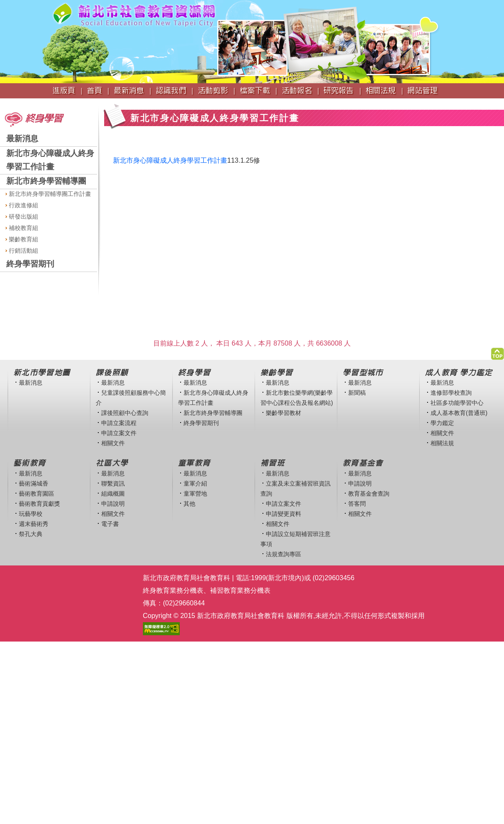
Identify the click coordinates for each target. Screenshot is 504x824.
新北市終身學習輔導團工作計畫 (48, 194)
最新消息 (22, 139)
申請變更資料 (283, 514)
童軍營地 (195, 494)
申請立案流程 (119, 423)
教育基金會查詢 (369, 494)
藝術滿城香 (34, 483)
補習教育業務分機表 (240, 590)
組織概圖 (113, 494)
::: (3, 102)
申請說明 (113, 504)
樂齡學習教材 (283, 413)
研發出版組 (22, 217)
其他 (189, 504)
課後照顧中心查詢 (125, 413)
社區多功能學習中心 (457, 403)
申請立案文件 (119, 433)
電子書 (110, 524)
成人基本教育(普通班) (459, 413)
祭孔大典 (31, 534)
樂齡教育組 (22, 239)
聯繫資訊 (113, 483)
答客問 (357, 504)
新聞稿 (357, 393)
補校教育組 (22, 228)
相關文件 (113, 443)
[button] (497, 352)
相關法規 (442, 443)
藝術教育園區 (37, 494)
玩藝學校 (31, 514)
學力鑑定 (442, 423)
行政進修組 (22, 205)
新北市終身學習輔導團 (46, 181)
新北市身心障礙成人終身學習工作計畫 (170, 160)
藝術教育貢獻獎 (39, 504)
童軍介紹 (195, 483)
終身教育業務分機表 (173, 590)
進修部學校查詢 (451, 393)
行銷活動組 (22, 251)
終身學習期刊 (30, 264)
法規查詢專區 (283, 554)
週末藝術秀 (34, 524)
